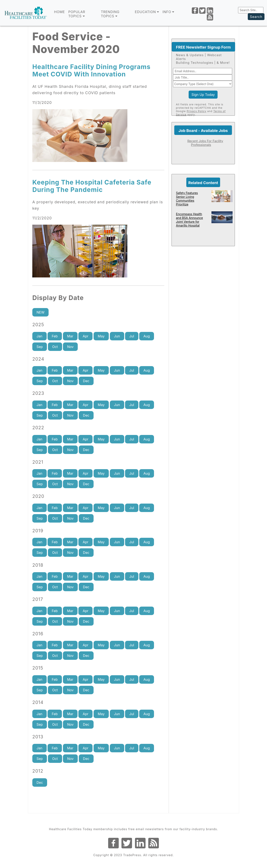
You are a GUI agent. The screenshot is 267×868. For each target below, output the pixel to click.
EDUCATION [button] (147, 12)
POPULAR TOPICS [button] (77, 14)
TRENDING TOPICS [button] (110, 14)
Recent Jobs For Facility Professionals (205, 143)
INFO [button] (168, 12)
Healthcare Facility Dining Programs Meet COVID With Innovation (91, 70)
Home (59, 12)
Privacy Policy (197, 111)
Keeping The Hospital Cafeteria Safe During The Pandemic (92, 186)
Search (256, 17)
